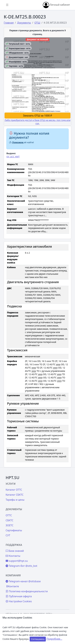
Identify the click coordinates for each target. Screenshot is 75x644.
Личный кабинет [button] (56, 5)
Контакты (13, 556)
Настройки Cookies (19, 601)
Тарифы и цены (15, 500)
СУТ (8, 535)
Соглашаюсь (38, 639)
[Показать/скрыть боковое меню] (7, 5)
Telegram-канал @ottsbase (23, 581)
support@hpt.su (17, 561)
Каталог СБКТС (15, 495)
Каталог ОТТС (14, 490)
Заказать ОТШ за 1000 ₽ (37, 116)
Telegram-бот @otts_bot (21, 566)
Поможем (17, 142)
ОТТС (9, 515)
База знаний (15, 551)
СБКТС (9, 520)
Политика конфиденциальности (27, 591)
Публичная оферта (19, 596)
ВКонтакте (13, 586)
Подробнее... (54, 639)
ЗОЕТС (9, 525)
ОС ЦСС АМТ (13, 157)
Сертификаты (14, 530)
